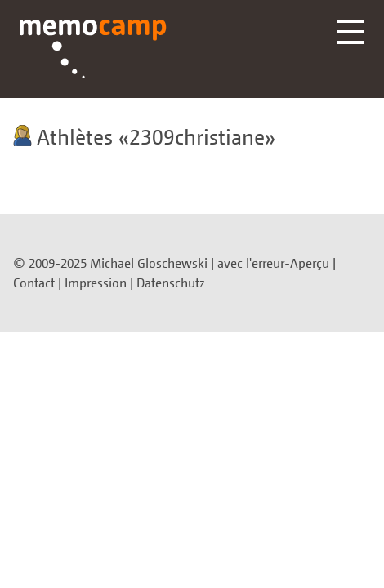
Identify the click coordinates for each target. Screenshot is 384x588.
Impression (96, 283)
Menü (351, 32)
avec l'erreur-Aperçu (273, 263)
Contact (34, 283)
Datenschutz (171, 283)
